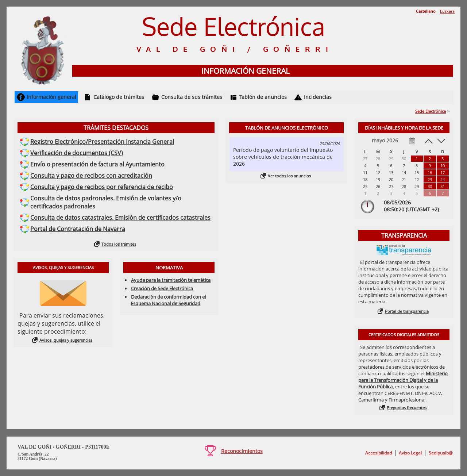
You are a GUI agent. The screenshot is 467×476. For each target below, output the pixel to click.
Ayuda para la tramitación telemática (171, 280)
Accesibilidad (379, 453)
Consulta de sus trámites (192, 97)
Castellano (426, 11)
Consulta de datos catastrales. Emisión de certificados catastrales (120, 218)
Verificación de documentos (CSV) (77, 153)
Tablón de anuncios (263, 97)
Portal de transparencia (407, 311)
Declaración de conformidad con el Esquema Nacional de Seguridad (168, 300)
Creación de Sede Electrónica (162, 288)
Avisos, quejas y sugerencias (66, 340)
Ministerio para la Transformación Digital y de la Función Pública (403, 380)
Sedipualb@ (441, 453)
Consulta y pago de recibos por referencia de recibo (102, 187)
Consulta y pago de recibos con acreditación (91, 176)
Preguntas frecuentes (407, 408)
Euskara (447, 11)
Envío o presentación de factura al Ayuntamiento (97, 164)
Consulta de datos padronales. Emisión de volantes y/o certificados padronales (106, 202)
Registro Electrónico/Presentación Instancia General (102, 142)
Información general (51, 97)
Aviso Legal (410, 453)
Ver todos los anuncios (289, 176)
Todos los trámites (119, 244)
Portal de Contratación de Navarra (78, 229)
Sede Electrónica (431, 111)
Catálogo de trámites (119, 97)
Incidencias (318, 97)
